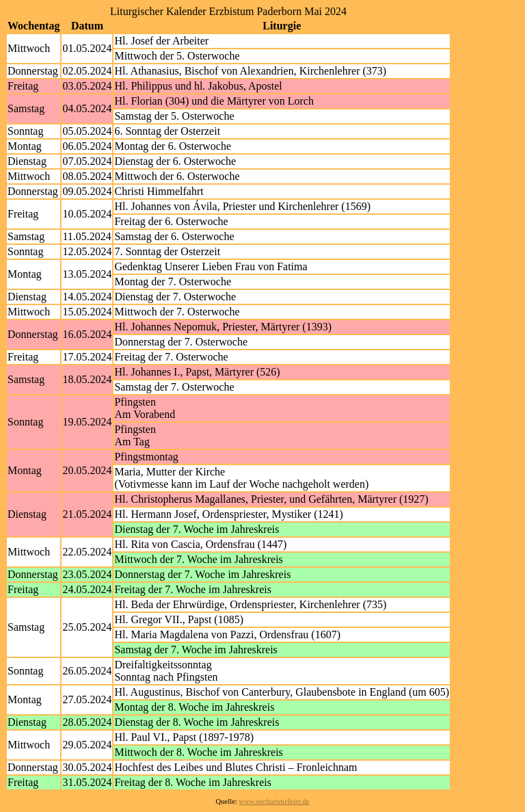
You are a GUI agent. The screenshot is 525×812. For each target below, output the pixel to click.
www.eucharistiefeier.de (274, 801)
